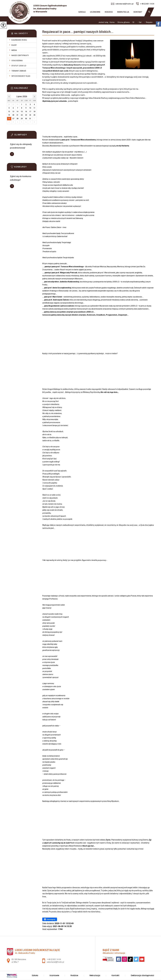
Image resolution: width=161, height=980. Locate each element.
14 (17, 112)
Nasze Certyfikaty (20, 55)
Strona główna (74, 12)
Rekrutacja (123, 12)
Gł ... (133, 22)
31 (30, 119)
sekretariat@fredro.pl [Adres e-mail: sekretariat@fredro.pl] (55, 962)
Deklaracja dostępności (142, 975)
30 (26, 119)
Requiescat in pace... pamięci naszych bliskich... (78, 32)
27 (13, 119)
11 (34, 108)
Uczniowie (95, 12)
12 (9, 112)
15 (22, 112)
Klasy (14, 45)
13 (13, 112)
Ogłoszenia (17, 61)
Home (112, 22)
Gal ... (139, 22)
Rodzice (109, 12)
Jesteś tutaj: (104, 22)
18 (34, 112)
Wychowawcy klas (21, 76)
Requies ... (149, 22)
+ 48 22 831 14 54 (145, 4)
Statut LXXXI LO (19, 66)
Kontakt (138, 12)
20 (13, 115)
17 (30, 112)
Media (14, 50)
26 (9, 119)
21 (17, 115)
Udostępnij (50, 919)
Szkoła (82, 12)
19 (9, 115)
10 (30, 108)
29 (22, 119)
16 (26, 112)
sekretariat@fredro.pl (122, 4)
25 (34, 115)
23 (26, 115)
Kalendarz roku (19, 40)
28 (17, 119)
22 (22, 115)
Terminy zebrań (19, 71)
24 (30, 115)
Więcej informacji (12, 154)
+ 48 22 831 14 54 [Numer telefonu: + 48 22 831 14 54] (54, 959)
